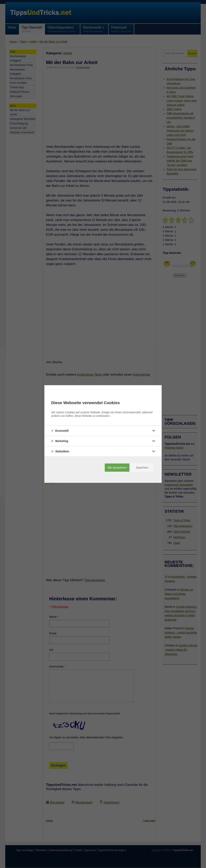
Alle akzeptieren (117, 468)
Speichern (142, 468)
